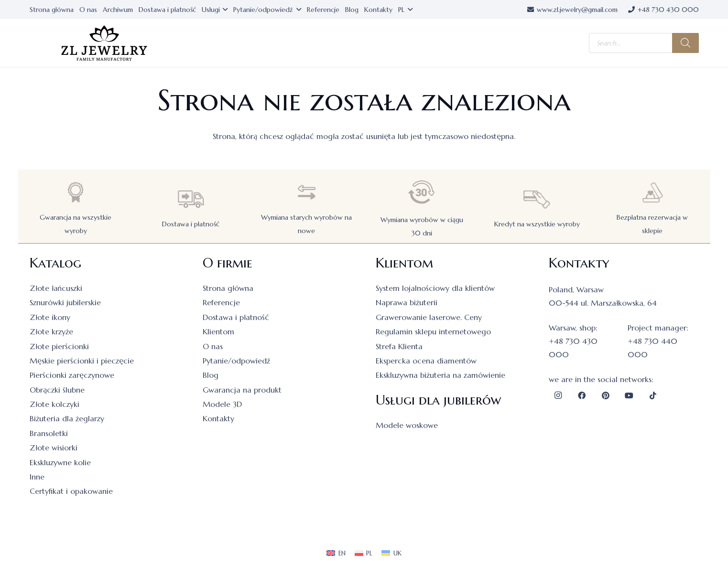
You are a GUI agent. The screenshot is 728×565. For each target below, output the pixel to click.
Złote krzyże (51, 331)
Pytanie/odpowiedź (236, 361)
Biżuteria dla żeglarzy (67, 418)
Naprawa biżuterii (407, 302)
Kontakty (218, 418)
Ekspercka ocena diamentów (426, 361)
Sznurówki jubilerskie (65, 302)
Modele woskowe (407, 425)
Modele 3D (222, 404)
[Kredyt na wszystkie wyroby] (537, 199)
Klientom (218, 331)
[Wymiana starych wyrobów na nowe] (306, 192)
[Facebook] (582, 395)
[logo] (104, 43)
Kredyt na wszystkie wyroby (537, 224)
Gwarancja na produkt (242, 390)
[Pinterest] (606, 395)
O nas (213, 346)
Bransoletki (49, 433)
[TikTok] (653, 395)
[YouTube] (629, 395)
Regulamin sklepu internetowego (433, 331)
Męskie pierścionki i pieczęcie (82, 361)
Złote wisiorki (54, 448)
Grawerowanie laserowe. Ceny (429, 317)
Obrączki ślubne (57, 390)
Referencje (221, 302)
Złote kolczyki (54, 404)
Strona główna (228, 288)
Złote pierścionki (59, 346)
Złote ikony (50, 317)
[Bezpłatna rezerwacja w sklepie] (652, 192)
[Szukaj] (685, 43)
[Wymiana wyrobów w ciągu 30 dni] (422, 192)
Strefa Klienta (399, 346)
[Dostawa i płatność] (191, 199)
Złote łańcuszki (56, 288)
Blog (211, 375)
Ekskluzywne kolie (60, 462)
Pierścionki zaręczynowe (72, 375)
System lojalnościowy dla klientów (435, 288)
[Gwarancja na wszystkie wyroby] (76, 192)
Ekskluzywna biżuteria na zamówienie (440, 375)
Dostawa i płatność (191, 224)
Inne (37, 477)
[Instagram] (558, 395)
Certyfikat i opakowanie (71, 491)
